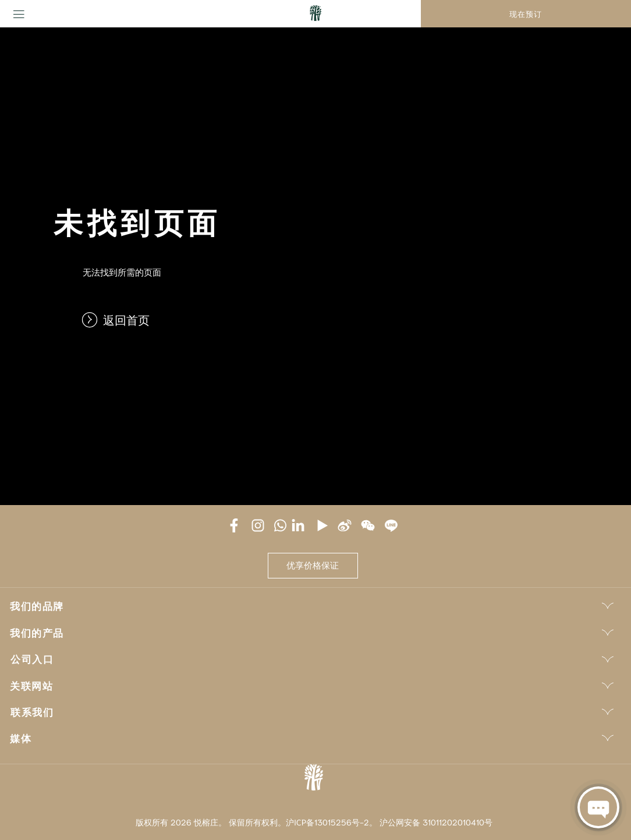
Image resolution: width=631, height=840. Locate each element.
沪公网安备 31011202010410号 (436, 822)
